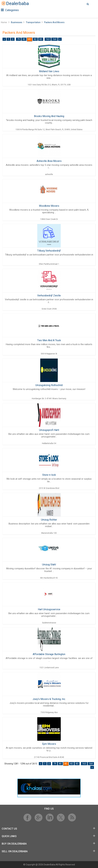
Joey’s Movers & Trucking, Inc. (49, 699)
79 (18, 39)
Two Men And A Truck (49, 340)
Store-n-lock (49, 475)
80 (24, 39)
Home (4, 22)
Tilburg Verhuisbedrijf (49, 251)
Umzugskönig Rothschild (49, 385)
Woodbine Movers (49, 206)
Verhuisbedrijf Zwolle (49, 296)
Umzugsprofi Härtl (49, 430)
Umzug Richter (49, 520)
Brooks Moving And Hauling (49, 116)
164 (54, 39)
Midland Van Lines (49, 71)
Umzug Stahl (49, 565)
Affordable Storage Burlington (49, 654)
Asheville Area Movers (49, 161)
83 (41, 39)
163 (48, 39)
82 (35, 39)
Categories (10, 10)
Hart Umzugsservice (49, 609)
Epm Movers (49, 744)
